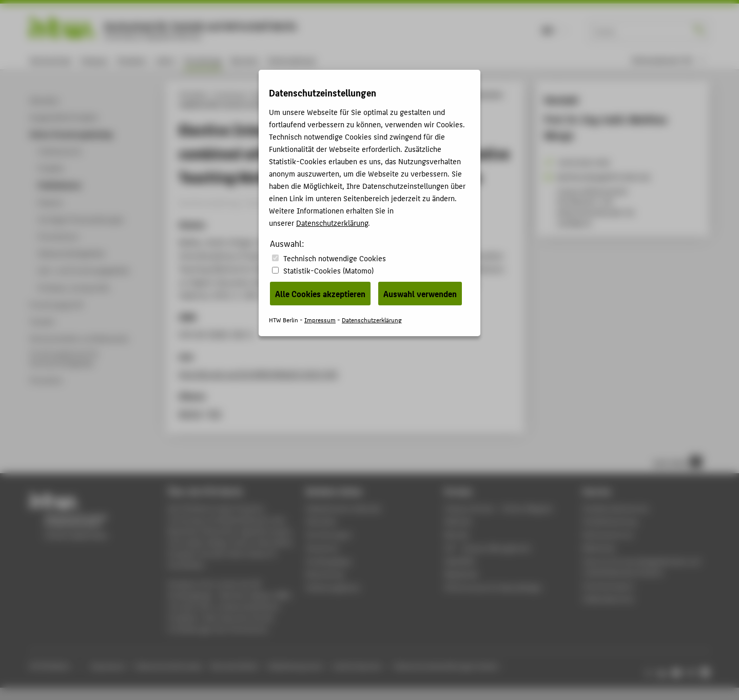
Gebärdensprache (295, 666)
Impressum (108, 666)
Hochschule (51, 60)
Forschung (203, 60)
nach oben (677, 462)
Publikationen (352, 94)
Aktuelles (321, 521)
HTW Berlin (193, 94)
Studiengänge (328, 561)
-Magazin (499, 508)
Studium (132, 60)
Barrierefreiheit (235, 666)
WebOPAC (460, 561)
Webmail (458, 521)
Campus (94, 60)
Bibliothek (599, 548)
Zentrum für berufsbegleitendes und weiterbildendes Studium (641, 567)
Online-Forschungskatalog (289, 94)
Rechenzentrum (608, 534)
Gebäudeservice (608, 599)
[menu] (669, 60)
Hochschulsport (608, 586)
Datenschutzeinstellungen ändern (447, 666)
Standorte (322, 548)
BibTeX (190, 413)
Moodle (457, 534)
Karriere (245, 60)
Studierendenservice (616, 508)
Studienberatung (610, 521)
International (291, 60)
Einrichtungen (329, 534)
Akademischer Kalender (344, 508)
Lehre (165, 60)
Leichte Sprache (357, 666)
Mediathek (461, 574)
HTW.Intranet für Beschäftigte (493, 587)
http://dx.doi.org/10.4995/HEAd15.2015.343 (258, 374)
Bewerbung (325, 574)
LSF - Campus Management (488, 548)
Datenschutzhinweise (169, 666)
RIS (215, 413)
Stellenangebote (333, 587)
